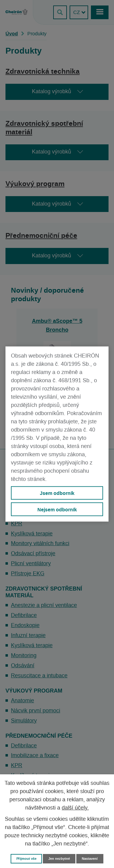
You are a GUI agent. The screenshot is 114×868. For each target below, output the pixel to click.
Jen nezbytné (59, 859)
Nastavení (90, 859)
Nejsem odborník (57, 509)
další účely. (75, 808)
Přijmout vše (26, 859)
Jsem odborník (57, 493)
